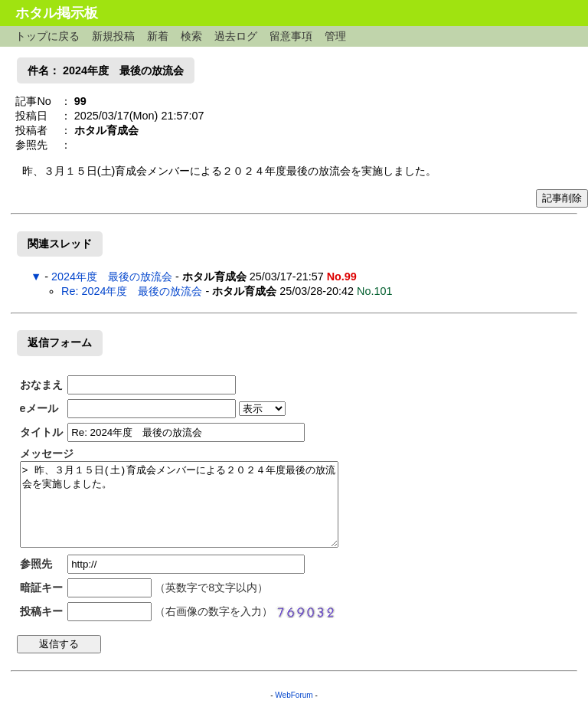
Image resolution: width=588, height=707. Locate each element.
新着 (158, 36)
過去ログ (236, 36)
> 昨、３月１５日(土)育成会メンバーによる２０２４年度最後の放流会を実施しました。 (179, 504)
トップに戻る (47, 36)
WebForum (294, 695)
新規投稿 (113, 36)
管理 (335, 36)
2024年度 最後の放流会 (112, 277)
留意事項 (291, 36)
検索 (191, 36)
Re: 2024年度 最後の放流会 (132, 291)
